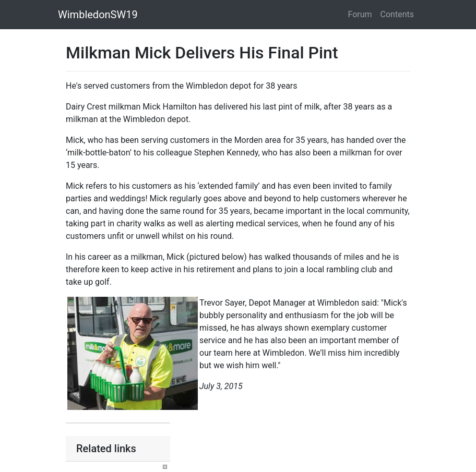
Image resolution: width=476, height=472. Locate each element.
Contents (397, 14)
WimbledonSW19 (98, 15)
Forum (360, 14)
